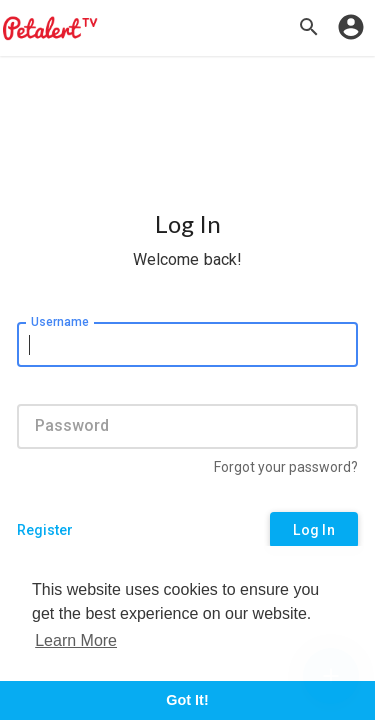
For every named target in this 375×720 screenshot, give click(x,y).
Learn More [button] (76, 640)
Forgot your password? (286, 467)
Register (45, 530)
